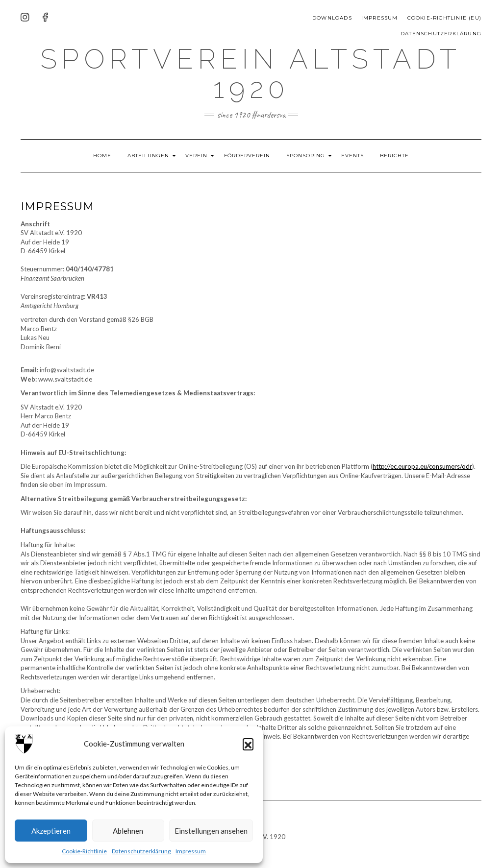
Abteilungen (142, 156)
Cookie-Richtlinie (84, 851)
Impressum (191, 851)
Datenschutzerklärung (141, 851)
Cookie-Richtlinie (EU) (444, 18)
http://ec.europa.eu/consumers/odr (422, 466)
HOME (92, 156)
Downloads (332, 18)
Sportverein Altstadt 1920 (251, 73)
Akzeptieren (51, 831)
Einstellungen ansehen (211, 831)
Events (363, 156)
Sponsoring (313, 156)
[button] (248, 744)
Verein (197, 156)
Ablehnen (128, 831)
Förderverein (251, 156)
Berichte (405, 156)
